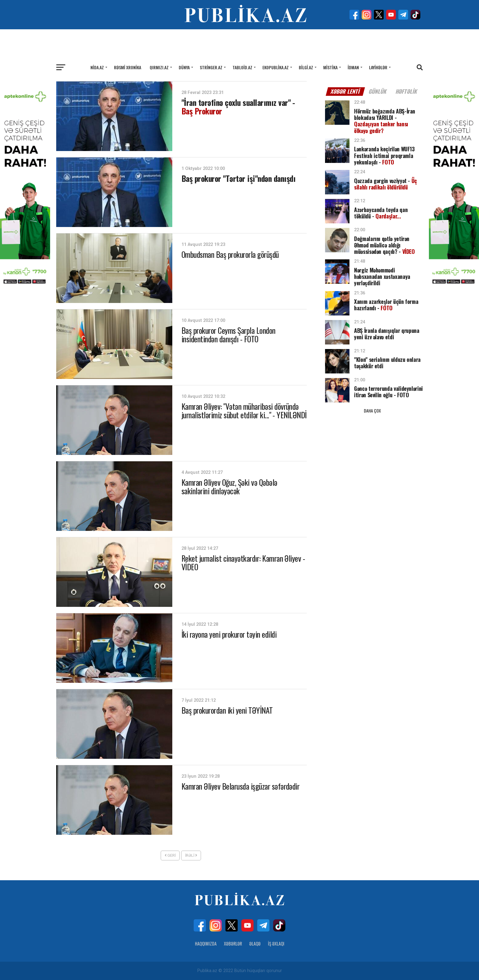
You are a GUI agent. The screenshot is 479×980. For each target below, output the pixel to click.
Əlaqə (255, 944)
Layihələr (378, 67)
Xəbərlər (233, 944)
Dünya (184, 67)
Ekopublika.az (276, 67)
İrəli (191, 855)
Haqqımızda (206, 944)
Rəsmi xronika (128, 67)
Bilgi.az (306, 67)
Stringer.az (211, 67)
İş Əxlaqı (276, 944)
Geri (170, 855)
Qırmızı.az (159, 67)
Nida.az (97, 67)
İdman (353, 67)
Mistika (330, 67)
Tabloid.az (242, 67)
